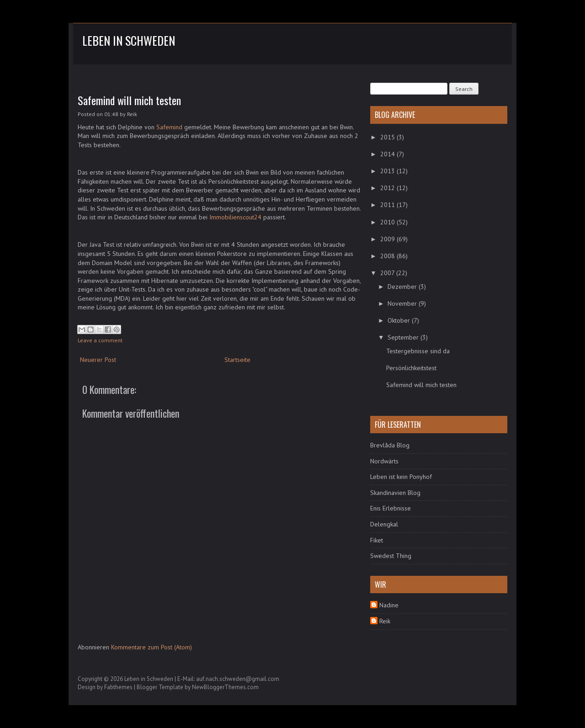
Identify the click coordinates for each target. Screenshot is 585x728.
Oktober (400, 320)
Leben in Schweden (129, 40)
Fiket (377, 540)
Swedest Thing (391, 556)
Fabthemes (118, 687)
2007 (388, 273)
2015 (388, 137)
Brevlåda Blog (390, 445)
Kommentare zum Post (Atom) (152, 647)
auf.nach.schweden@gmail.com (238, 679)
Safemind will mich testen (129, 100)
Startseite (237, 360)
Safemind (169, 127)
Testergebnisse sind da (418, 351)
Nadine (389, 605)
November (403, 303)
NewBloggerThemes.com (225, 687)
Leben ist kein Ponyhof (401, 477)
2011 (388, 205)
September (404, 337)
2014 (388, 154)
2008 (388, 256)
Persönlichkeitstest (411, 368)
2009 (388, 239)
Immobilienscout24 (235, 217)
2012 (388, 188)
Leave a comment (100, 340)
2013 (388, 171)
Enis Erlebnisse (391, 508)
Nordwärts (384, 461)
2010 (388, 222)
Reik (385, 621)
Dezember (403, 287)
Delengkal (384, 524)
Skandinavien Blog (395, 493)
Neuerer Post (98, 360)
